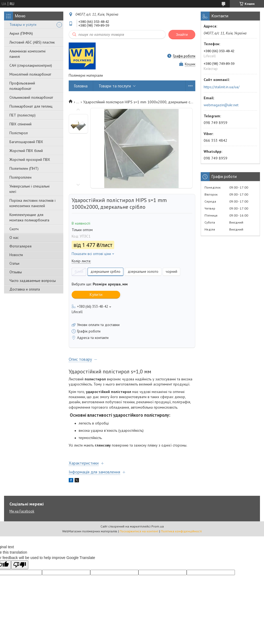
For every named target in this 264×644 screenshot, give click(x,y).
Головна (81, 86)
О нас (14, 238)
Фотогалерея (20, 246)
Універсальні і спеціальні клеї (29, 189)
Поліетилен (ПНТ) (24, 168)
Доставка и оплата (25, 289)
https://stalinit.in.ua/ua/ (222, 87)
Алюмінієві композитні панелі (27, 54)
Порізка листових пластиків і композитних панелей (32, 203)
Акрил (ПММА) (21, 33)
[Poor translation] (20, 565)
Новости (16, 255)
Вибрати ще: (100, 284)
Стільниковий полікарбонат (31, 97)
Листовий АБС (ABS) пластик (32, 42)
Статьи (14, 263)
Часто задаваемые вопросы (33, 281)
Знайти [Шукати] (182, 35)
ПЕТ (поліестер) (22, 115)
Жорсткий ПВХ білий (26, 151)
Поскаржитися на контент (139, 531)
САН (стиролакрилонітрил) (31, 65)
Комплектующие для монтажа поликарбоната (29, 217)
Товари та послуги (115, 86)
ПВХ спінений (20, 124)
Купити (96, 294)
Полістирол (19, 133)
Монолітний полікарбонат (30, 74)
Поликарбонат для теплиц (31, 106)
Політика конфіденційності (181, 531)
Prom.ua (158, 526)
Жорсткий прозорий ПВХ (30, 160)
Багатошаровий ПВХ (26, 142)
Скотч (14, 229)
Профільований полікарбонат (22, 86)
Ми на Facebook (22, 511)
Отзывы (16, 272)
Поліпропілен (20, 177)
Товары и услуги (23, 24)
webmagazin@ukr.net (221, 105)
